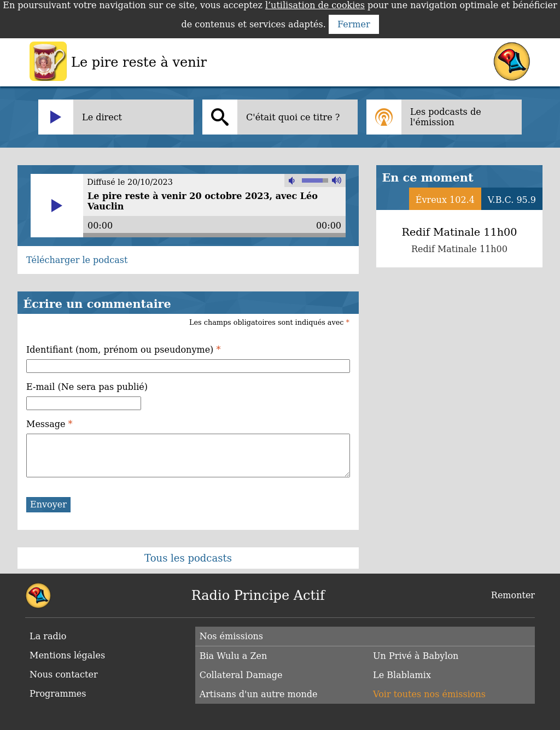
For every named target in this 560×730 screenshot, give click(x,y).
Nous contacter (64, 674)
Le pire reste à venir (139, 62)
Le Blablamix (402, 675)
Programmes (58, 694)
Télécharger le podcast (77, 260)
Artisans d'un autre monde (259, 694)
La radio (48, 636)
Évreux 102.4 (445, 200)
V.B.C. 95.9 (512, 200)
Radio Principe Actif (258, 595)
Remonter (513, 595)
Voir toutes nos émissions (429, 694)
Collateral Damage (241, 675)
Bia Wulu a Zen (234, 656)
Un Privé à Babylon (416, 656)
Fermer (354, 24)
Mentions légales (67, 655)
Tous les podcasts (188, 558)
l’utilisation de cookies (315, 5)
